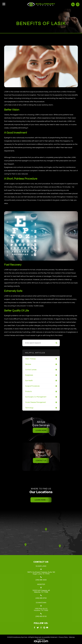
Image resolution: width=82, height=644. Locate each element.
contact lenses (31, 370)
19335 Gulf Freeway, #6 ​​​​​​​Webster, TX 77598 (41, 591)
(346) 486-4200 (41, 580)
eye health (29, 381)
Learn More (41, 430)
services (28, 364)
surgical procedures (32, 386)
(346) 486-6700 (41, 598)
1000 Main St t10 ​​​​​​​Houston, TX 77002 (41, 610)
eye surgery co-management (36, 397)
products (28, 392)
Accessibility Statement (50, 637)
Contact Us (41, 460)
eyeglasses (29, 375)
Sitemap (72, 637)
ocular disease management (36, 402)
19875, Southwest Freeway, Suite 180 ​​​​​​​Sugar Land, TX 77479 (41, 573)
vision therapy (30, 359)
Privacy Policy (63, 637)
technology (29, 408)
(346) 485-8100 (41, 616)
